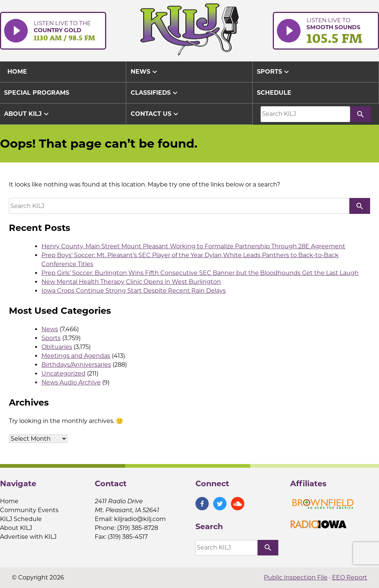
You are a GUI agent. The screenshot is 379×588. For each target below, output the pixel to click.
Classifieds (155, 93)
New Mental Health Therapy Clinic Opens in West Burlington (131, 282)
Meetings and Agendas (76, 356)
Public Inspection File (296, 577)
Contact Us (155, 114)
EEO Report (350, 577)
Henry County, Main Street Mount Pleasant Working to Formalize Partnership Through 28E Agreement (193, 246)
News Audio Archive (71, 382)
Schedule (274, 93)
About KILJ (27, 114)
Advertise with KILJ (28, 537)
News (145, 72)
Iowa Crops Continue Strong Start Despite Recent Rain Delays (134, 291)
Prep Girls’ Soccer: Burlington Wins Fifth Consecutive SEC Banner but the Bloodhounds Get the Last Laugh (200, 273)
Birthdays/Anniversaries (76, 365)
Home (9, 501)
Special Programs (37, 93)
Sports (274, 72)
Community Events (29, 510)
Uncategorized (63, 374)
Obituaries (57, 347)
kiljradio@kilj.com (140, 519)
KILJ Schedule (21, 519)
